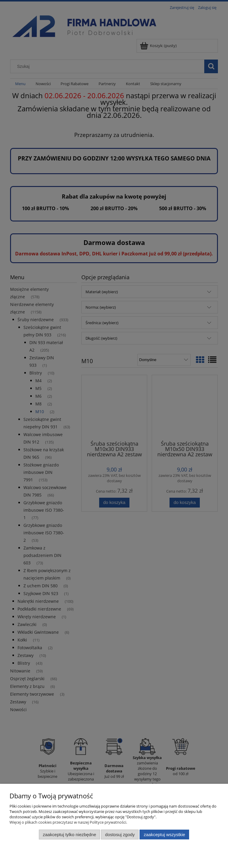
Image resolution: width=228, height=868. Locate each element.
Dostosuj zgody (120, 835)
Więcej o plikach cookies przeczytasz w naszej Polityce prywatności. (68, 822)
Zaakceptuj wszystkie (164, 835)
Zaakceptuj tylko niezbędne (69, 835)
